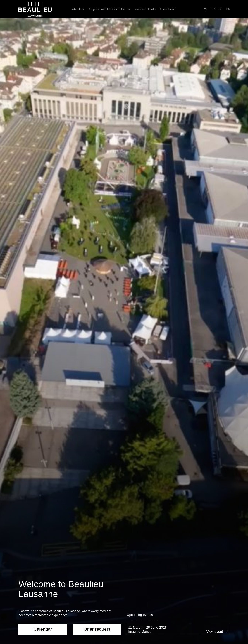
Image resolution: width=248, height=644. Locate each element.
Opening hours (30, 613)
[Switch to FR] (213, 9)
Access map (28, 595)
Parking (24, 604)
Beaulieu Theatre (145, 9)
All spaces (98, 611)
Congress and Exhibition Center (109, 9)
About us (78, 9)
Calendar (43, 118)
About (95, 602)
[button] (129, 109)
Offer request (97, 118)
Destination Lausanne (35, 621)
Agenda (169, 604)
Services (36, 455)
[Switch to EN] (229, 9)
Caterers (77, 455)
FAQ (117, 455)
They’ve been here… (179, 621)
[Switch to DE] (221, 9)
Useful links (168, 9)
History (168, 613)
